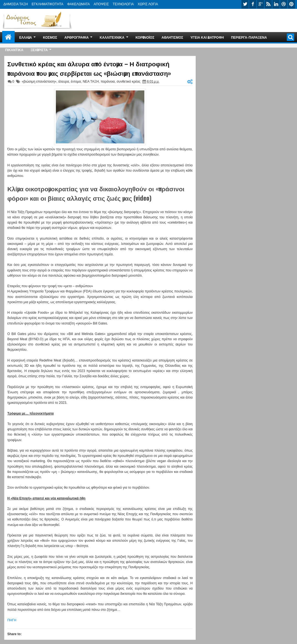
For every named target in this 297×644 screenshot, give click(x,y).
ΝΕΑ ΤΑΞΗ (91, 82)
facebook (253, 4)
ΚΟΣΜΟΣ (50, 37)
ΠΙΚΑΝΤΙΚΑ (14, 50)
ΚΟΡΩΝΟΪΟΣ (145, 37)
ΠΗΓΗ (12, 620)
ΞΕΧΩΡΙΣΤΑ (39, 50)
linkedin (276, 4)
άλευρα (64, 82)
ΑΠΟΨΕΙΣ (101, 4)
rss (268, 4)
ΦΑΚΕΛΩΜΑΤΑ (79, 4)
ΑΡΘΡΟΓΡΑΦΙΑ (77, 37)
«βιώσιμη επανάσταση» (39, 82)
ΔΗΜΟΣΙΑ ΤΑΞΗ (15, 4)
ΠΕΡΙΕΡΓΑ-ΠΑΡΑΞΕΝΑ (249, 37)
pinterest (291, 4)
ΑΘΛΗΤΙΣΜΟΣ (172, 37)
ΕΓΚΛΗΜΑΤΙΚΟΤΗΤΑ (48, 4)
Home (8, 37)
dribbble (284, 4)
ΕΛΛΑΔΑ (25, 37)
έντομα (76, 82)
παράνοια (108, 82)
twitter (245, 4)
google (260, 4)
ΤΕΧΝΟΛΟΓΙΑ (123, 4)
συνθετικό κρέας (129, 82)
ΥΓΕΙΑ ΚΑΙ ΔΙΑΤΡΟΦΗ (207, 37)
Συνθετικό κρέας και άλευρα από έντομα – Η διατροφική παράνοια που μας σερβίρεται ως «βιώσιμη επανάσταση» (89, 68)
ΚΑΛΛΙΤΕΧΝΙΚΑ (112, 37)
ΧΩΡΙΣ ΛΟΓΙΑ (148, 4)
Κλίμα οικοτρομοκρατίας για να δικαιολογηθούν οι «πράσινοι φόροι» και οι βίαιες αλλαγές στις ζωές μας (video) (96, 193)
